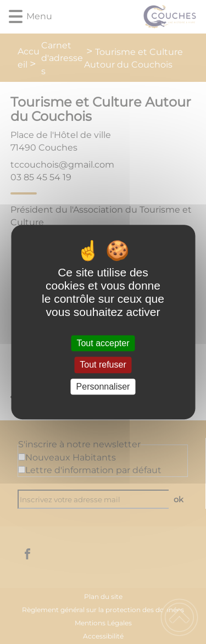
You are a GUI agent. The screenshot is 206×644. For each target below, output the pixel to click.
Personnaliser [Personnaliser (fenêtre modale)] (103, 387)
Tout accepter (103, 343)
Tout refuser (103, 365)
